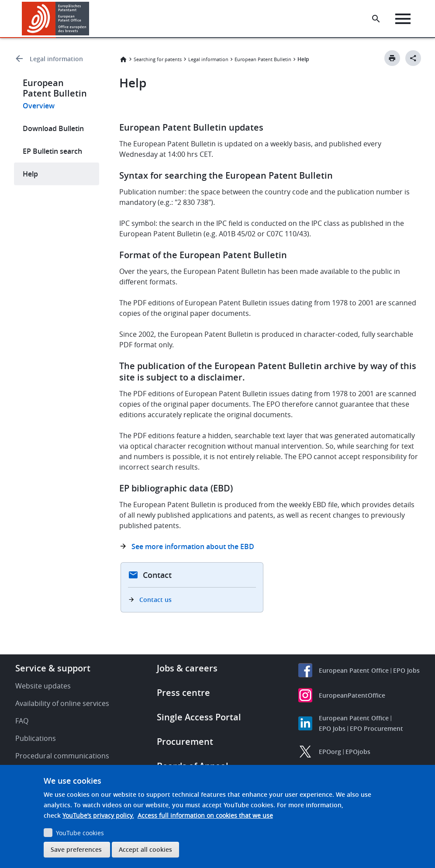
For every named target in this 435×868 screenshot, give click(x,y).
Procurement (185, 742)
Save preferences (76, 849)
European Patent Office (354, 670)
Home (123, 59)
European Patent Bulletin (263, 59)
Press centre (183, 693)
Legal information (56, 59)
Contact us (155, 600)
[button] (91, 19)
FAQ (22, 721)
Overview (39, 106)
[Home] (56, 19)
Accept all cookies (145, 849)
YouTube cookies (80, 833)
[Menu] (403, 19)
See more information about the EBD (193, 546)
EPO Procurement (376, 728)
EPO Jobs (406, 670)
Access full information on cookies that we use (205, 815)
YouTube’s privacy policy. (98, 815)
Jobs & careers (187, 668)
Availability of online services (62, 703)
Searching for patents (158, 59)
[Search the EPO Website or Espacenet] (376, 19)
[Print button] (392, 58)
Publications (36, 738)
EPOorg (330, 752)
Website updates (43, 686)
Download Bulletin (53, 128)
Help (30, 174)
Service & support (53, 668)
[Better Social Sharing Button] (413, 58)
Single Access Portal (199, 717)
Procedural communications (62, 756)
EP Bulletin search (52, 151)
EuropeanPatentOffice (352, 695)
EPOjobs (358, 752)
